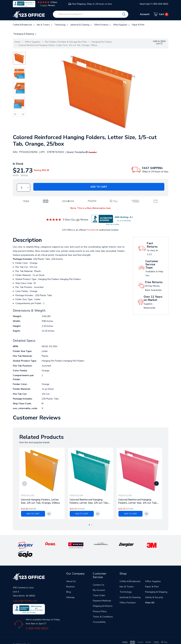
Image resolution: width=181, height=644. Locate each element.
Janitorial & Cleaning (81, 25)
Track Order (99, 586)
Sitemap (70, 588)
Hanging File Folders (102, 42)
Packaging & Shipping (25, 34)
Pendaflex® (93, 230)
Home (17, 42)
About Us (71, 572)
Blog (69, 583)
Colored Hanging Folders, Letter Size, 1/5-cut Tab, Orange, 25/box (40, 501)
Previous (15, 114)
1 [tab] (89, 525)
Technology (62, 25)
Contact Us (99, 576)
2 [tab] (92, 525)
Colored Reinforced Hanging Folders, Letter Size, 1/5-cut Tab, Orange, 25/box (58, 45)
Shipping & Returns (103, 597)
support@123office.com (25, 592)
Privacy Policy (100, 602)
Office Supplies (122, 25)
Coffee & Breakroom (24, 25)
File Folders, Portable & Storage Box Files (66, 42)
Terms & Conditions (103, 608)
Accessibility (99, 613)
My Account (99, 581)
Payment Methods (102, 592)
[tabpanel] (42, 484)
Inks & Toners (45, 25)
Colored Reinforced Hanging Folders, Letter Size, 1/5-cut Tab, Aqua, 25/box (89, 501)
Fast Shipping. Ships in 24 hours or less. (90, 4)
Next (23, 114)
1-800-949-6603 (37, 619)
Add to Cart (99, 187)
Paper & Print (138, 25)
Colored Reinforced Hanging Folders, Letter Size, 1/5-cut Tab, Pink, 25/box (138, 501)
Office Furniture (103, 25)
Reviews (71, 578)
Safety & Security (154, 588)
